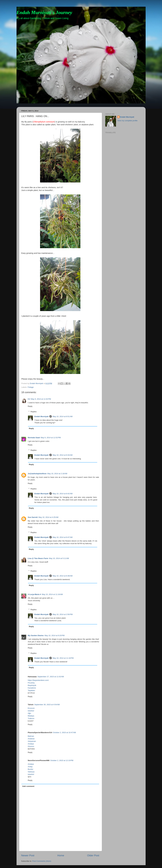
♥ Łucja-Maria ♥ (34, 594)
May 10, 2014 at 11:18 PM (63, 658)
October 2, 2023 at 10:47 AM (64, 732)
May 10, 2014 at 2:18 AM (57, 474)
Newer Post (28, 855)
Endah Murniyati (41, 416)
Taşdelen (31, 690)
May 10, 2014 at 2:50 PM (63, 614)
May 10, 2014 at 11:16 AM (52, 594)
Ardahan (31, 739)
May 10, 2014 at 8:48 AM (63, 576)
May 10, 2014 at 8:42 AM (63, 494)
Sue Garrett (33, 517)
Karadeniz (32, 688)
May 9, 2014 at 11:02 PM (41, 399)
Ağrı (30, 713)
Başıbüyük (32, 685)
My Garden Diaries (36, 635)
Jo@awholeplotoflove (37, 474)
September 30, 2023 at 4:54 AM (47, 705)
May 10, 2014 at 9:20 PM (55, 635)
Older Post (93, 855)
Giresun (31, 746)
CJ (29, 399)
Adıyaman (32, 741)
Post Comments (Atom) (42, 861)
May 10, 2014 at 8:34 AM (63, 455)
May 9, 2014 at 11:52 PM (51, 438)
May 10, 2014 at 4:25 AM (48, 517)
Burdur (31, 769)
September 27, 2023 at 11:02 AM (51, 677)
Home (61, 855)
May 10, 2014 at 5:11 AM (59, 558)
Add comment (28, 786)
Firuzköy (31, 683)
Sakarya (31, 772)
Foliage (31, 387)
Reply (30, 406)
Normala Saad (34, 438)
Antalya (31, 744)
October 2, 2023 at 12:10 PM (62, 760)
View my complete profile (127, 121)
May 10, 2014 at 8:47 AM (63, 537)
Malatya (31, 716)
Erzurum (31, 708)
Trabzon (31, 718)
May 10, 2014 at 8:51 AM (63, 416)
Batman (31, 736)
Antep (30, 767)
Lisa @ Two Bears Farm (38, 558)
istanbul (31, 711)
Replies (34, 412)
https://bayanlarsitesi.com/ (38, 680)
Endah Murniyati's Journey (44, 12)
